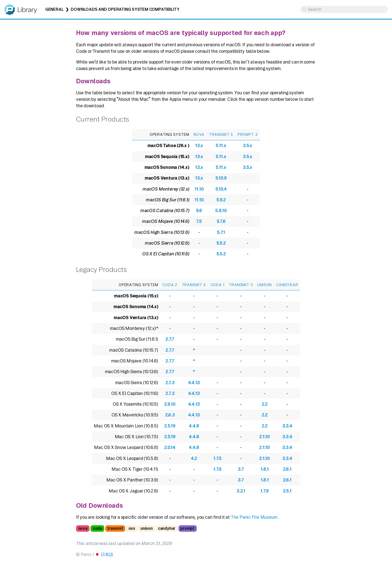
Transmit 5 (221, 135)
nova (83, 528)
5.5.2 (221, 243)
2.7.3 (170, 383)
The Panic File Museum (254, 517)
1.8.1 (265, 469)
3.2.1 (241, 491)
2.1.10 (264, 437)
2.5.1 (287, 491)
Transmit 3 (241, 285)
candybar (167, 528)
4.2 (194, 458)
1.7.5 (217, 458)
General (54, 9)
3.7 (241, 469)
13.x (199, 145)
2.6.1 (287, 469)
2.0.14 (170, 447)
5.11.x (221, 145)
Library (27, 10)
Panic (10, 7)
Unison (264, 285)
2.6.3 (170, 415)
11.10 (199, 189)
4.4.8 (194, 426)
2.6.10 (170, 404)
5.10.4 (221, 189)
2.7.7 (170, 339)
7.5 (199, 221)
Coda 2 (170, 285)
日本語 (107, 554)
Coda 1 (217, 285)
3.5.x (247, 145)
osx (132, 528)
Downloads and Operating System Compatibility (125, 9)
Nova (199, 135)
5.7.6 (221, 221)
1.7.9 (264, 491)
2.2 (265, 404)
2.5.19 (170, 426)
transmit (115, 528)
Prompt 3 (248, 135)
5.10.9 (221, 178)
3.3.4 (287, 426)
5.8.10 (221, 210)
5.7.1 (221, 232)
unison (147, 528)
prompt (187, 528)
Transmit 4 (194, 285)
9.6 (199, 210)
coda (97, 528)
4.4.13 (194, 383)
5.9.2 (221, 200)
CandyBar (287, 285)
